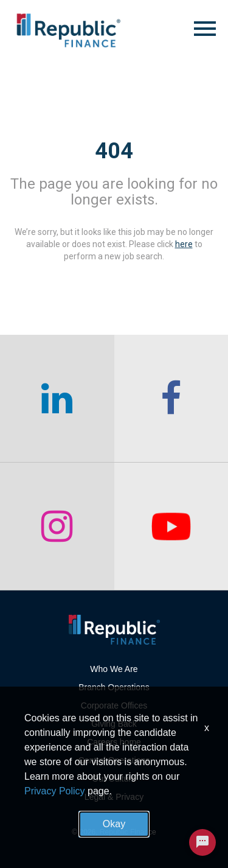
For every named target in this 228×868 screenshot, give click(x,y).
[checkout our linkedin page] (57, 399)
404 (114, 151)
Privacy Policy (55, 791)
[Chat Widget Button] (202, 842)
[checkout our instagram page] (57, 527)
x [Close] (207, 728)
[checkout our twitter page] (171, 527)
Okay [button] (114, 824)
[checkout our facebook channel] (171, 399)
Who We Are (114, 669)
